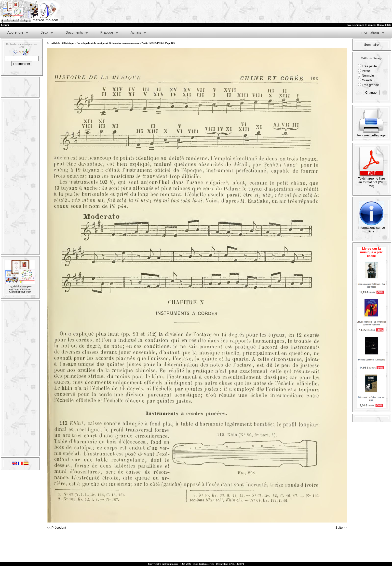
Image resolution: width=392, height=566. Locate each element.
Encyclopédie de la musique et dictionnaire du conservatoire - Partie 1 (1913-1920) (120, 43)
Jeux (44, 32)
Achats (136, 32)
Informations (370, 32)
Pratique (107, 32)
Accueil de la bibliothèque (60, 43)
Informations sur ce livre (372, 228)
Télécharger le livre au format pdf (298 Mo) (372, 181)
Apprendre (15, 32)
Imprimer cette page (371, 134)
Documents (74, 32)
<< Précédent (56, 528)
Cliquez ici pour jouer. (20, 292)
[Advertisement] (332, 12)
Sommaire (371, 45)
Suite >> (341, 528)
